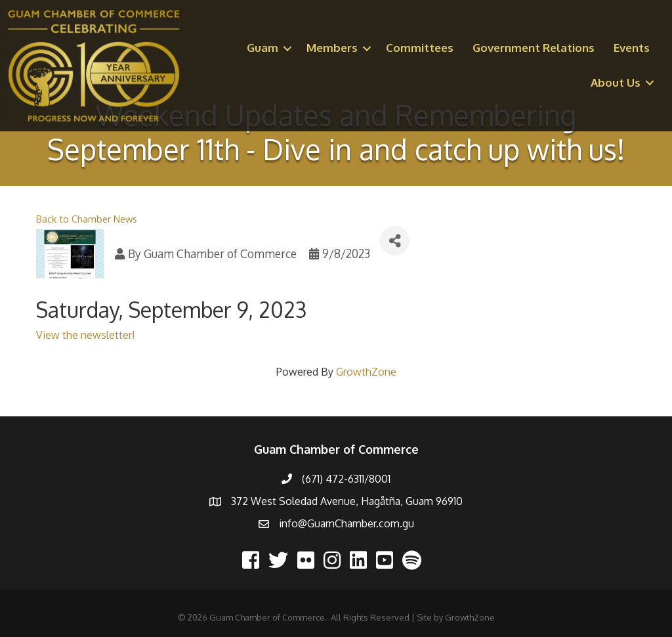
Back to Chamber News (87, 219)
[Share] (395, 241)
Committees (420, 48)
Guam (262, 48)
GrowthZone (366, 372)
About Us (616, 82)
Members (332, 48)
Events (632, 48)
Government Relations (534, 48)
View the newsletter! (85, 335)
